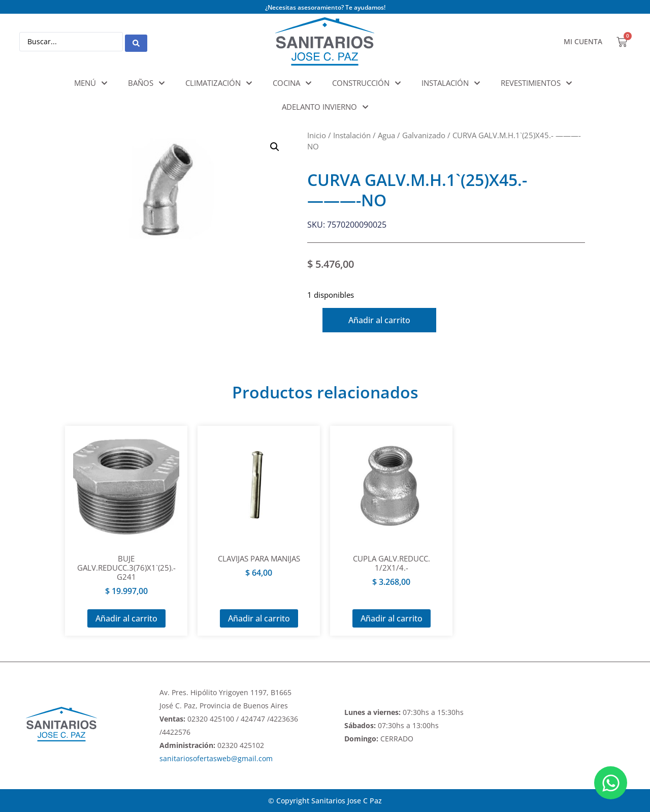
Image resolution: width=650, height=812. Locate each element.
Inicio (317, 135)
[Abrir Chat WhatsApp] (611, 783)
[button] (275, 147)
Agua (386, 135)
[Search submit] (136, 42)
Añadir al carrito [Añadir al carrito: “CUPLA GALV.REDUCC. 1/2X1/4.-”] (392, 618)
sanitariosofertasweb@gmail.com (216, 758)
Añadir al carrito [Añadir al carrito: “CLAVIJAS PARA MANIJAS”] (259, 618)
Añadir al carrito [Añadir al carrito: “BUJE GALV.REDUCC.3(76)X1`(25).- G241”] (126, 618)
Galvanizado (424, 135)
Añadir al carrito (385, 320)
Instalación (352, 135)
